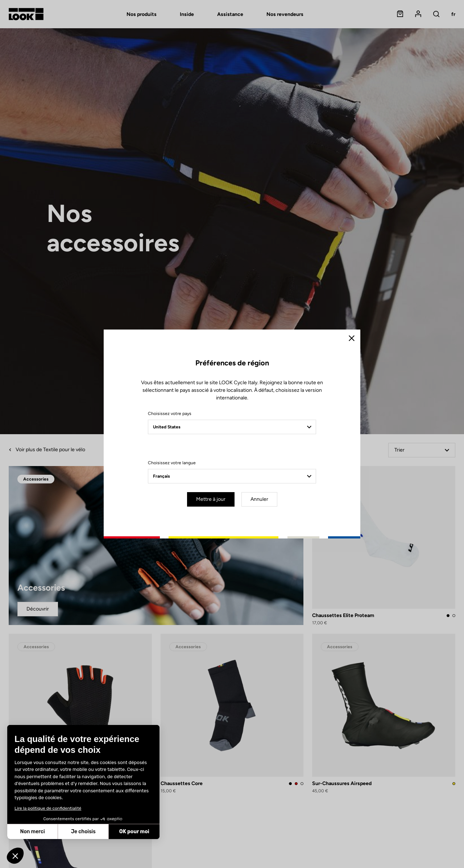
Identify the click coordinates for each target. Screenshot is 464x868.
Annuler (259, 499)
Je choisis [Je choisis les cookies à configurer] (83, 832)
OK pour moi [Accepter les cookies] (134, 832)
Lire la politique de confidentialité (48, 808)
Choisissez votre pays (170, 414)
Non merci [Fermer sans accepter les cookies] (32, 832)
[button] (15, 856)
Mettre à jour (211, 499)
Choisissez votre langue (172, 463)
